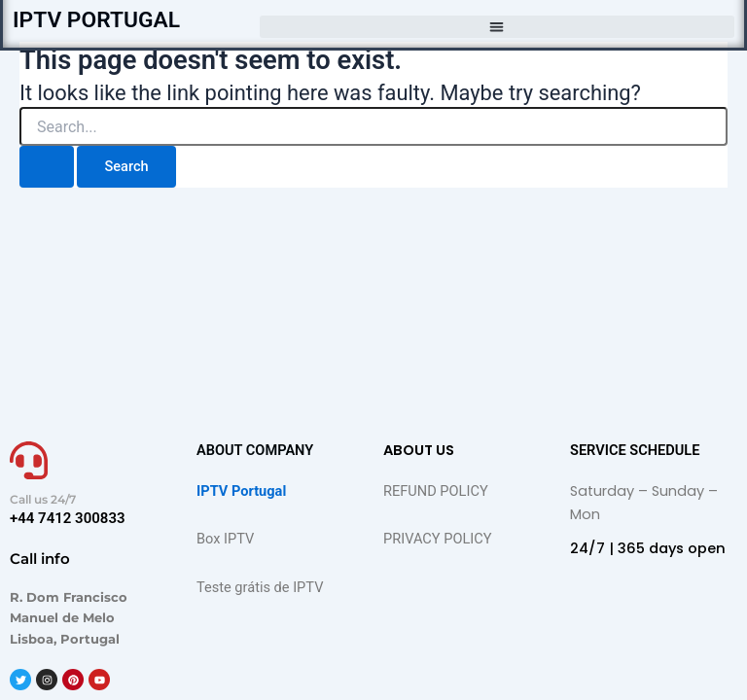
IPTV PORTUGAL (96, 20)
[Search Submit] (47, 167)
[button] (497, 27)
